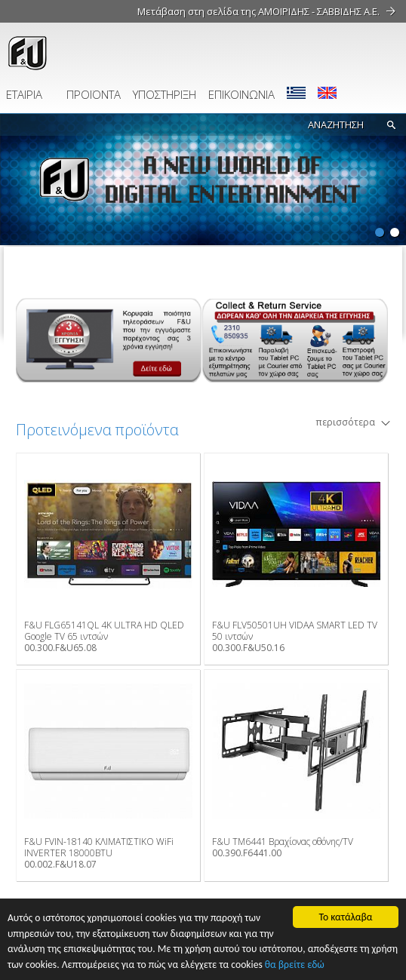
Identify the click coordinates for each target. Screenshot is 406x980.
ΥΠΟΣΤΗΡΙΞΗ (165, 94)
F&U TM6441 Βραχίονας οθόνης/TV (283, 842)
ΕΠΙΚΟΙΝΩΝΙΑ (241, 94)
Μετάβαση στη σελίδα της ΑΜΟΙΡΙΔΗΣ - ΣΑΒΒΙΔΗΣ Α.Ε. (258, 11)
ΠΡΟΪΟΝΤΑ (94, 94)
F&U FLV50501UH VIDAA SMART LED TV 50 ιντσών (295, 631)
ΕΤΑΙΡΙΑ (24, 94)
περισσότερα (345, 422)
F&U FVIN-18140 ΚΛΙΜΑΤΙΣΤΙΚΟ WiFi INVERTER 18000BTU (99, 847)
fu (94, 53)
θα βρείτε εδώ (295, 965)
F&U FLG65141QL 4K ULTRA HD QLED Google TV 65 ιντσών (104, 631)
